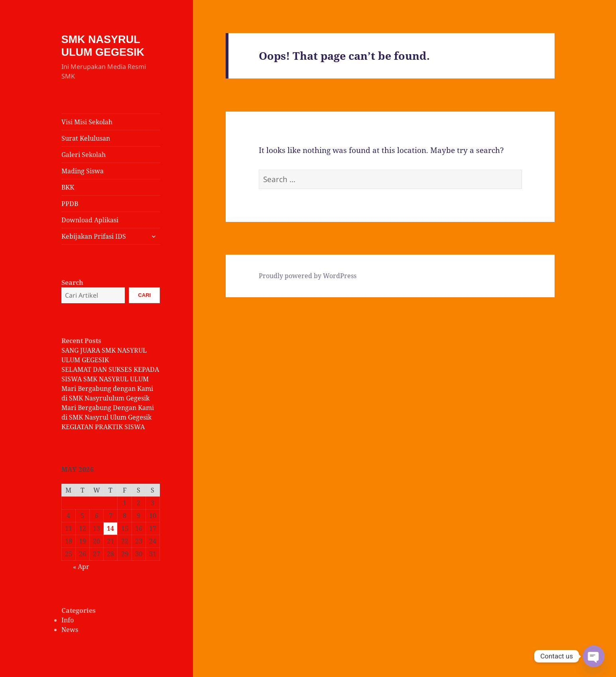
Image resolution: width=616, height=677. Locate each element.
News (70, 630)
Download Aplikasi (90, 220)
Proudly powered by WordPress (308, 276)
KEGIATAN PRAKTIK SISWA (103, 427)
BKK (68, 187)
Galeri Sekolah (84, 155)
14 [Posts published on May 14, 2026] (110, 528)
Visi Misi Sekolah (87, 122)
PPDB (70, 204)
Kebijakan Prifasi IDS (94, 236)
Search (72, 283)
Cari (144, 295)
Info (68, 620)
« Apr (81, 567)
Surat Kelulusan (86, 138)
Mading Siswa (83, 171)
